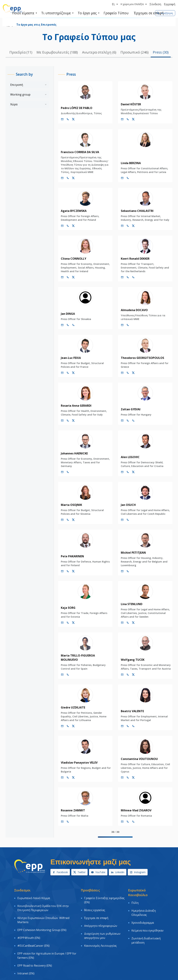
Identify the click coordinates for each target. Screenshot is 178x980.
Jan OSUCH (127, 501)
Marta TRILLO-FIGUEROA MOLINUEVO (83, 652)
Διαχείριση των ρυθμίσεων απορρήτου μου (102, 915)
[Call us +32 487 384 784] (126, 119)
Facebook (60, 864)
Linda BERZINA (129, 163)
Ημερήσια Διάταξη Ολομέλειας (144, 900)
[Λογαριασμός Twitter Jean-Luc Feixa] (70, 373)
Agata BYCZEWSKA (70, 211)
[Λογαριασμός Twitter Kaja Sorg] (70, 619)
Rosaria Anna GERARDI (72, 406)
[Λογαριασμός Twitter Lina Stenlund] (132, 619)
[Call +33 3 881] (132, 277)
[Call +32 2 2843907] (126, 814)
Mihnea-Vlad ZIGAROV (134, 802)
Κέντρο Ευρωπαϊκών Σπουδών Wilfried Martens (43, 905)
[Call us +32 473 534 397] (126, 468)
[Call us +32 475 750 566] (126, 373)
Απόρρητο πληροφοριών (101, 908)
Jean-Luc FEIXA (67, 358)
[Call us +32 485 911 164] (126, 619)
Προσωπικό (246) (135, 52)
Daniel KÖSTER (129, 104)
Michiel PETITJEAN (132, 549)
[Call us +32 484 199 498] (64, 770)
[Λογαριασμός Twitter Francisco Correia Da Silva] (70, 178)
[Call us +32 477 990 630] (64, 421)
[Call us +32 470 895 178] (64, 468)
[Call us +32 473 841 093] (64, 226)
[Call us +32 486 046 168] (126, 770)
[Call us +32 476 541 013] (64, 619)
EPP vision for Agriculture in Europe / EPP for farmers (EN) (47, 929)
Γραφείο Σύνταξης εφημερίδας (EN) (104, 891)
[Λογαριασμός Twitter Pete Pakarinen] (70, 568)
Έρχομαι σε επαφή (96, 903)
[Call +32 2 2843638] (126, 718)
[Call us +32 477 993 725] (64, 178)
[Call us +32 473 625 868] (64, 516)
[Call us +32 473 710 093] (126, 226)
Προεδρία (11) (21, 52)
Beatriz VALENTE (131, 703)
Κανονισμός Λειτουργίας (100, 922)
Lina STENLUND (130, 600)
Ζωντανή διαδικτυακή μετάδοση (146, 920)
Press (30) (161, 52)
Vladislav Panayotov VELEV (76, 755)
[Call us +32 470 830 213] (64, 568)
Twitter (79, 864)
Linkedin (118, 864)
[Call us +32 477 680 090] (64, 373)
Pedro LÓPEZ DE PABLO (73, 108)
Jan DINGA (64, 314)
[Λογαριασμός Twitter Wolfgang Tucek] (132, 667)
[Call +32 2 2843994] (126, 421)
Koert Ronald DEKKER (133, 259)
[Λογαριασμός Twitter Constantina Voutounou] (132, 770)
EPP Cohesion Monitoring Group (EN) (42, 912)
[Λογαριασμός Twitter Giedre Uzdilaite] (70, 718)
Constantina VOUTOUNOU (138, 751)
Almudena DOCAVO (133, 310)
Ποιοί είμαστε (23, 25)
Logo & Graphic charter (33, 947)
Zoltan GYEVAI (129, 409)
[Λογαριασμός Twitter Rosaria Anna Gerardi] (70, 421)
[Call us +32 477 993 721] (64, 814)
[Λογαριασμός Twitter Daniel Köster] (132, 119)
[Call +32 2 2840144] (64, 667)
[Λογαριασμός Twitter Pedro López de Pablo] (70, 119)
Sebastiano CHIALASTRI (135, 211)
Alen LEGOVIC (128, 453)
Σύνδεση (155, 4)
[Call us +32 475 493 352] (64, 119)
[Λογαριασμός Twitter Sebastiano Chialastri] (132, 226)
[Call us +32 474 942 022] (64, 718)
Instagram (138, 864)
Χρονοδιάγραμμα (143, 908)
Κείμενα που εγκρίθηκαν (147, 913)
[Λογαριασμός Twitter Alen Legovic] (132, 468)
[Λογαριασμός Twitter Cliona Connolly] (70, 277)
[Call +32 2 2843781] (64, 325)
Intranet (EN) (26, 941)
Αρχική (9, 25)
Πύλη (135, 894)
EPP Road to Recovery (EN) (35, 936)
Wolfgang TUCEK (131, 652)
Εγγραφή (170, 4)
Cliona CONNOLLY (70, 259)
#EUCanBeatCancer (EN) (33, 922)
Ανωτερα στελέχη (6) (99, 52)
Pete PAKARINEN (69, 553)
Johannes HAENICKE (71, 453)
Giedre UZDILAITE (69, 700)
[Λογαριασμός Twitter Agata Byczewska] (70, 226)
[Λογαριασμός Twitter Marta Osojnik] (70, 516)
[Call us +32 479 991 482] (126, 516)
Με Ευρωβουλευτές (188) (57, 52)
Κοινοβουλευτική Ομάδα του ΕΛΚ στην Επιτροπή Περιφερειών (43, 896)
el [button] (116, 4)
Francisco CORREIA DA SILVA (76, 152)
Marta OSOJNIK (68, 501)
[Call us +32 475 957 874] (64, 277)
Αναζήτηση (165, 13)
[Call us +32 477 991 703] (126, 178)
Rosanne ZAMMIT (69, 802)
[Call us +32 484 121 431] (126, 667)
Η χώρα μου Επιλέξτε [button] (134, 4)
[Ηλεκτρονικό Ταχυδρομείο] (59, 119)
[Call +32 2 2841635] (126, 277)
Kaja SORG (64, 604)
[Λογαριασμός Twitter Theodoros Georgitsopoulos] (132, 373)
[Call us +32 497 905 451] (126, 568)
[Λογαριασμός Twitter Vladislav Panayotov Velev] (70, 770)
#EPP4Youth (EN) (29, 917)
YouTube (98, 864)
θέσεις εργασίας (95, 898)
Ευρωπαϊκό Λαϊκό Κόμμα (34, 889)
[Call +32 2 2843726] (126, 325)
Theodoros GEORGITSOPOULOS (141, 358)
